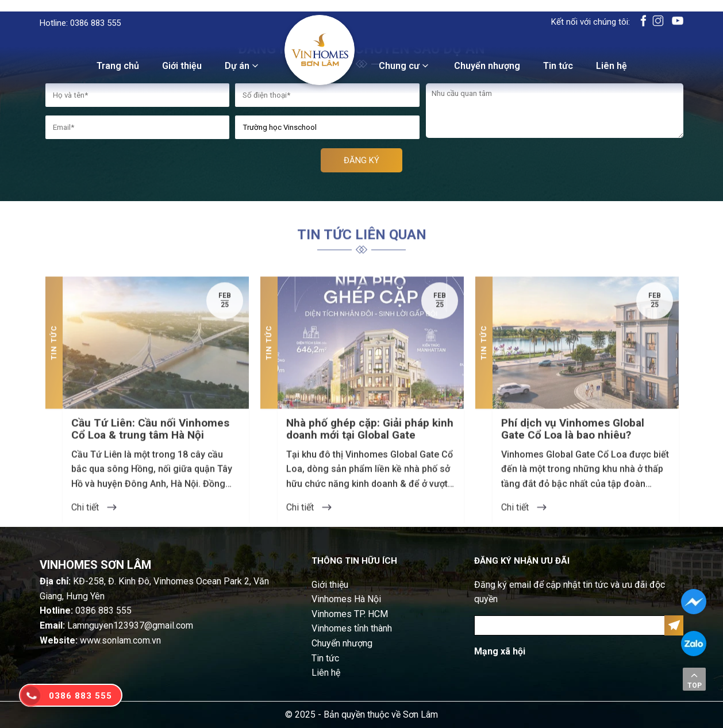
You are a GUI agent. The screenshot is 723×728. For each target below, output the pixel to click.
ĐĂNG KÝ (362, 160)
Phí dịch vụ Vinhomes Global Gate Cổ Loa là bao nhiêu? (573, 453)
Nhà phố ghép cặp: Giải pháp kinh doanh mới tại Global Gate (370, 453)
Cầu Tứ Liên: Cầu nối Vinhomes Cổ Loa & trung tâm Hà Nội (150, 453)
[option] (147, 423)
